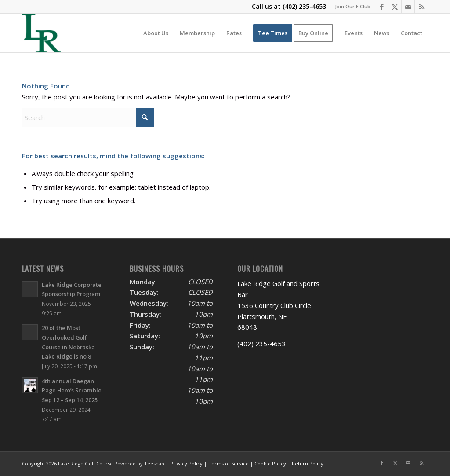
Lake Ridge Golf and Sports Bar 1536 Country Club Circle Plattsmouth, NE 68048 (278, 305)
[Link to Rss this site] (421, 7)
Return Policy (308, 463)
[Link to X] (395, 7)
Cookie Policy (270, 463)
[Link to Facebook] (382, 7)
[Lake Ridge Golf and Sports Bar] (41, 33)
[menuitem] (350, 7)
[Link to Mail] (408, 7)
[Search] (88, 117)
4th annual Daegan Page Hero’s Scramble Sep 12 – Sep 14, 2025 (72, 390)
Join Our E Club (353, 6)
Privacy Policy (186, 463)
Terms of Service (229, 463)
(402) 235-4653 (304, 6)
